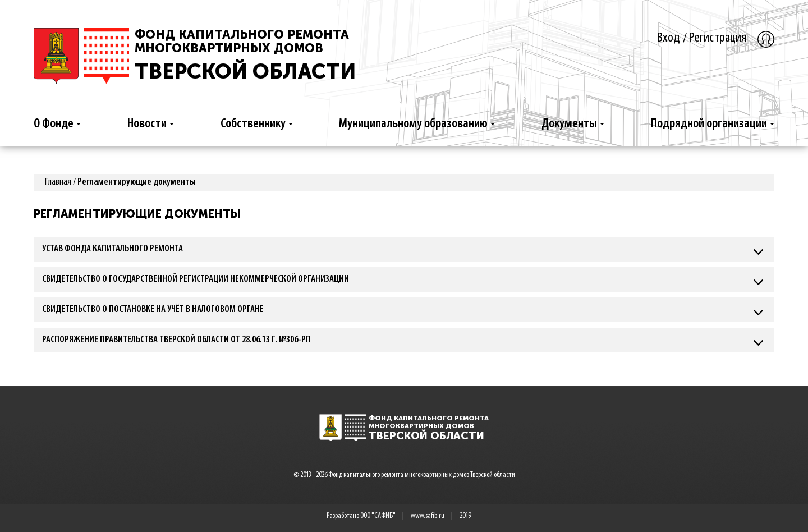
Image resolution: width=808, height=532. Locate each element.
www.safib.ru (428, 516)
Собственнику (257, 124)
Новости (151, 124)
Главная (58, 182)
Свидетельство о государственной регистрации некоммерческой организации (196, 279)
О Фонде (57, 124)
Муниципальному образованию (417, 124)
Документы (573, 124)
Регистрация (718, 38)
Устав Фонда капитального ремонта (113, 249)
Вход (669, 38)
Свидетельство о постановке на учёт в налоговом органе (153, 309)
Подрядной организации (713, 124)
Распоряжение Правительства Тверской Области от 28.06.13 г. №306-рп (176, 340)
